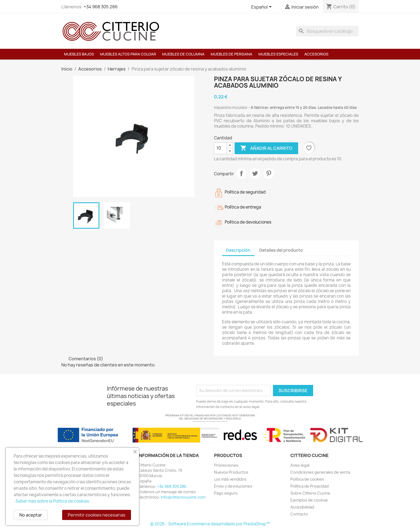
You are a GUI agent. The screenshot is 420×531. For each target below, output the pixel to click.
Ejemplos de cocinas (309, 500)
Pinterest (269, 173)
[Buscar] (327, 31)
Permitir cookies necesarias (97, 515)
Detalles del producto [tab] (281, 250)
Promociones (226, 465)
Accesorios (316, 54)
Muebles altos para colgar (128, 54)
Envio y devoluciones (233, 486)
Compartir (241, 173)
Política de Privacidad (310, 486)
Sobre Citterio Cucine (310, 493)
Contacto (299, 514)
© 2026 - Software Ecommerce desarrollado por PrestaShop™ (210, 524)
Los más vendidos (230, 479)
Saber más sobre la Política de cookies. (53, 501)
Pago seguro (226, 493)
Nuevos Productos (231, 472)
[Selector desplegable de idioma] (262, 7)
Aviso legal (300, 465)
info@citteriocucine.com (183, 497)
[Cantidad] (220, 148)
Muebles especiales (278, 54)
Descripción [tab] (238, 250)
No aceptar (31, 515)
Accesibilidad (302, 507)
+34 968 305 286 (101, 7)
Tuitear (255, 173)
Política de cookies (307, 479)
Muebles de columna (183, 54)
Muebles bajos (79, 54)
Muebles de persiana (231, 54)
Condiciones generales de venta (320, 472)
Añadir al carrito (266, 148)
